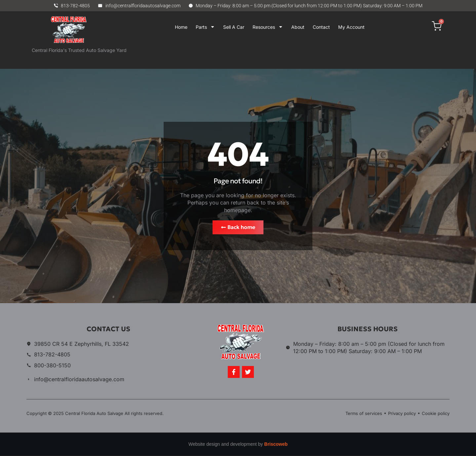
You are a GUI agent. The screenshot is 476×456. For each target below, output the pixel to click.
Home (181, 27)
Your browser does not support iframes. (264, 55)
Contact (321, 27)
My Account (351, 27)
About (298, 27)
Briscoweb (276, 444)
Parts (205, 27)
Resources (268, 27)
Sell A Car (234, 27)
